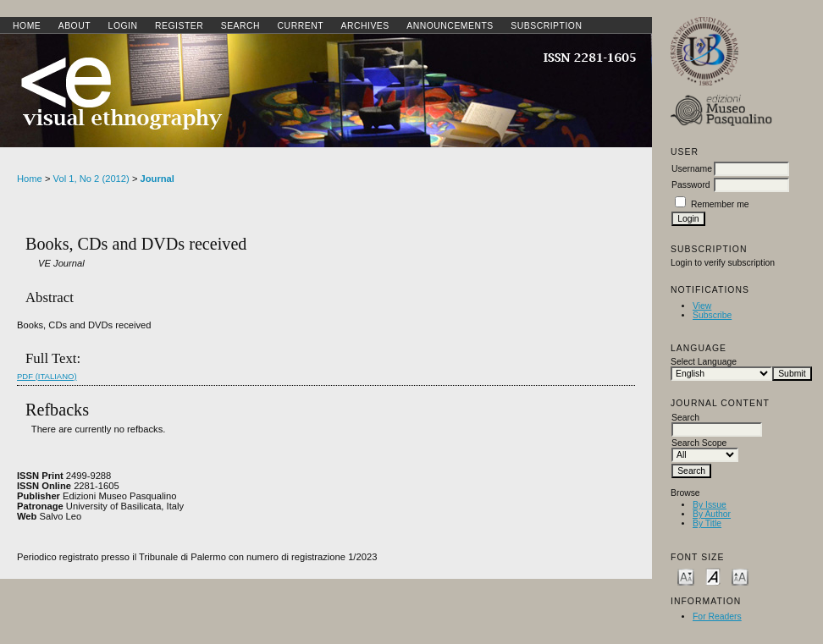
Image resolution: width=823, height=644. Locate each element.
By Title (707, 523)
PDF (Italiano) (47, 376)
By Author (712, 514)
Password (691, 185)
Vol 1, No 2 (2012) (91, 179)
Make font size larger (740, 576)
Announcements (450, 26)
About (75, 26)
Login (123, 26)
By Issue (710, 505)
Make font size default (713, 576)
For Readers (717, 616)
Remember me (720, 204)
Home (27, 26)
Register (179, 26)
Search (240, 26)
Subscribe (712, 315)
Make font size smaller (686, 576)
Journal (157, 179)
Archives (365, 26)
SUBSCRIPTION (546, 26)
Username (692, 169)
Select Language (704, 362)
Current (301, 26)
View (702, 306)
